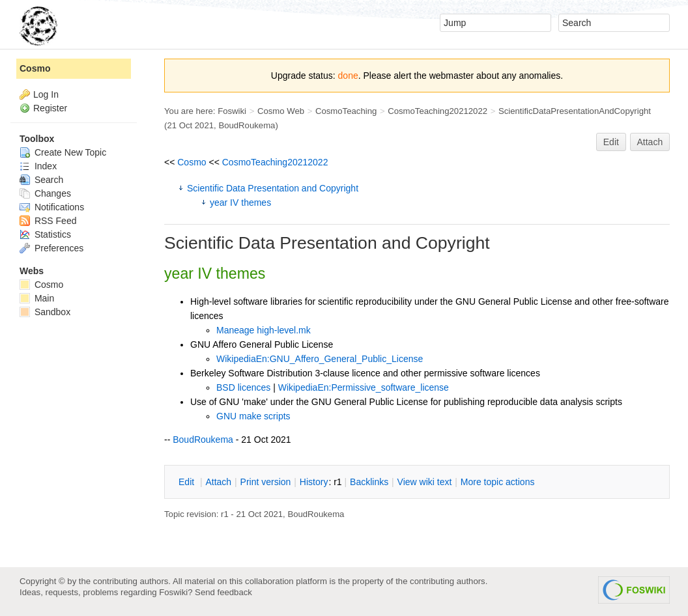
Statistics (45, 234)
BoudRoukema (247, 125)
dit (188, 482)
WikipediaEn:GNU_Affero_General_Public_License (320, 359)
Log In (46, 94)
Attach (650, 142)
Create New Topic (63, 152)
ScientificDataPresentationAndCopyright (575, 111)
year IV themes (240, 203)
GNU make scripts (253, 416)
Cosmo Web (281, 111)
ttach (218, 482)
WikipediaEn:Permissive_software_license (364, 387)
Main (37, 298)
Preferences (51, 248)
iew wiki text (425, 482)
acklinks (369, 482)
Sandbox (45, 312)
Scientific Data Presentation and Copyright (273, 188)
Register (50, 108)
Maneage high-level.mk (264, 330)
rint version (266, 482)
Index (38, 166)
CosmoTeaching (346, 111)
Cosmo (192, 162)
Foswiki (232, 111)
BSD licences (243, 387)
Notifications (52, 207)
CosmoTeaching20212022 (437, 111)
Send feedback (223, 592)
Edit (611, 142)
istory (314, 482)
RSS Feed (48, 221)
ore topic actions (498, 482)
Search (41, 180)
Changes (45, 193)
